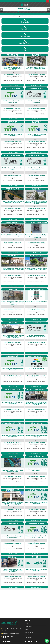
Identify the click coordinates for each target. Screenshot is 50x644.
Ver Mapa (19, 80)
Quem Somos (29, 627)
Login (27, 635)
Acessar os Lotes (13, 85)
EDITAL (12, 72)
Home (27, 624)
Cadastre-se (29, 632)
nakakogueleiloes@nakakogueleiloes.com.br (12, 633)
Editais (27, 629)
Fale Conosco (29, 638)
